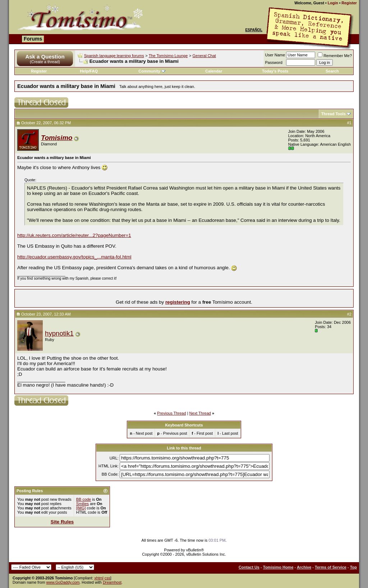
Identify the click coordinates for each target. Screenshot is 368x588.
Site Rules (62, 522)
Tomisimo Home (278, 567)
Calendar (214, 71)
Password (274, 62)
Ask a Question (45, 57)
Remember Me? (335, 56)
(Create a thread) (45, 62)
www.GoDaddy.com (63, 582)
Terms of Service (331, 567)
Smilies (82, 504)
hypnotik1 (59, 333)
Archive (304, 567)
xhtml (99, 578)
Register (349, 3)
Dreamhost (112, 582)
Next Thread (200, 413)
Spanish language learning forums (114, 56)
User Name (275, 55)
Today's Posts (275, 71)
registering (178, 302)
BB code (84, 499)
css (107, 578)
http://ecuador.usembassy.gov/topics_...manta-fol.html (74, 257)
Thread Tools (333, 114)
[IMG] (81, 508)
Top (353, 567)
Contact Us (249, 567)
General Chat (204, 56)
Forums (33, 39)
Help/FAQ (89, 71)
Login (333, 3)
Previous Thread (172, 413)
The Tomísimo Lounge (168, 56)
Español (254, 30)
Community (152, 71)
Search (332, 71)
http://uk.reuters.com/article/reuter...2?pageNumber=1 (74, 235)
